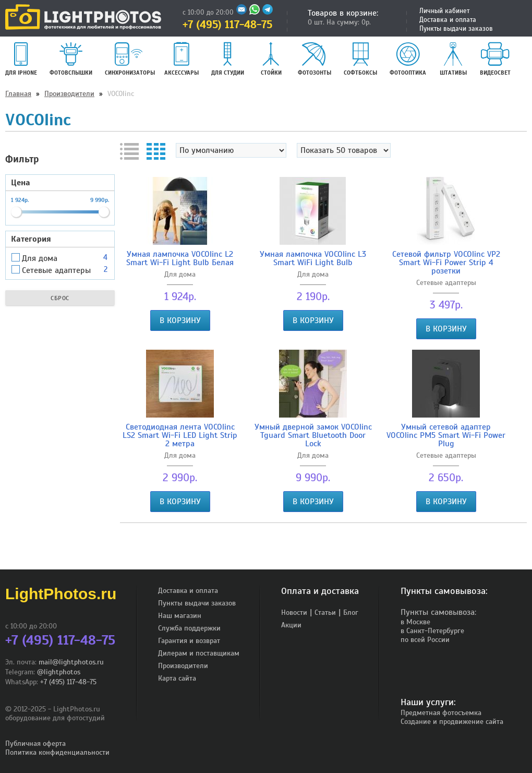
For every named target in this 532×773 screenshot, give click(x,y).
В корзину (180, 320)
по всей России (425, 640)
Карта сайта (177, 678)
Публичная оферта (35, 744)
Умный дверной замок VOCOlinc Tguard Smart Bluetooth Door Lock (313, 435)
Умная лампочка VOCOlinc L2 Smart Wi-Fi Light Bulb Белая (180, 258)
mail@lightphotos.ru (71, 662)
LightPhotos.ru (61, 594)
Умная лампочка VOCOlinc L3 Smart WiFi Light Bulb (313, 258)
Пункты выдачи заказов (456, 29)
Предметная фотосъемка (441, 713)
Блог (351, 613)
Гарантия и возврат (189, 641)
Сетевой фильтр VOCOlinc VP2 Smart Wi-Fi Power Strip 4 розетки (446, 263)
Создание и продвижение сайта (452, 722)
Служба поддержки (189, 628)
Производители (69, 94)
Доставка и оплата (448, 20)
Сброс (60, 298)
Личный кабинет (444, 11)
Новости (294, 613)
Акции (291, 625)
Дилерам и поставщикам (199, 653)
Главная (18, 94)
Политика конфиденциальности (57, 752)
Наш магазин (180, 616)
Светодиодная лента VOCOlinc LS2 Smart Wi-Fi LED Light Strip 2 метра (180, 435)
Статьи (325, 613)
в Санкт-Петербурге (432, 631)
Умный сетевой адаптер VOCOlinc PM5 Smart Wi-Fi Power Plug (446, 435)
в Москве (415, 622)
